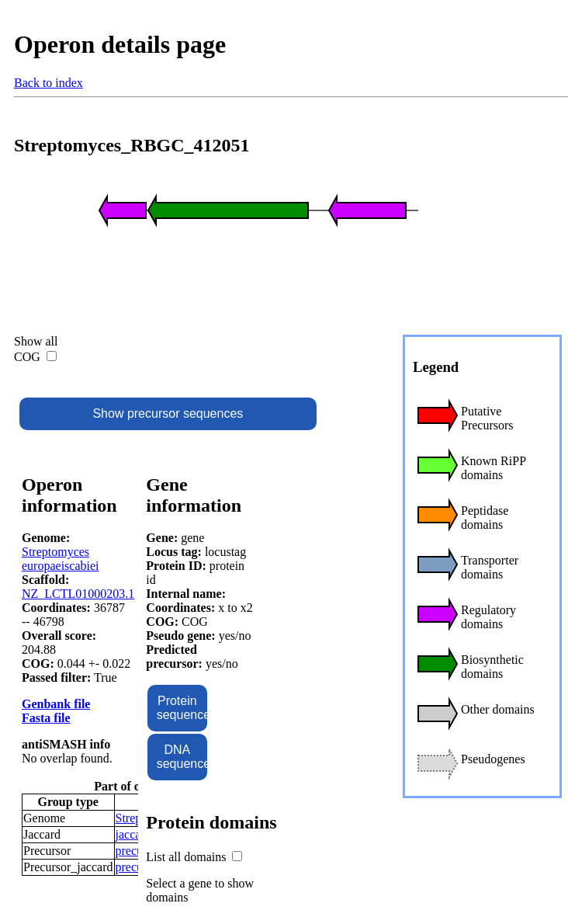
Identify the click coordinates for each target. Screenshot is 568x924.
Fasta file (46, 718)
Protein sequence (182, 708)
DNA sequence (182, 757)
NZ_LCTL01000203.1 (78, 594)
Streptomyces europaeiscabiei (61, 559)
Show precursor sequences (168, 413)
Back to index (48, 83)
